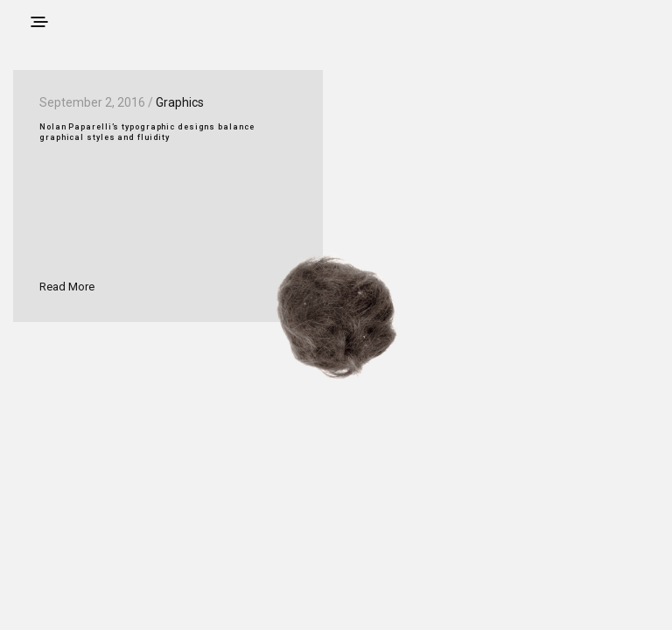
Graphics (180, 102)
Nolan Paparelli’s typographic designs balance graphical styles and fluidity (147, 132)
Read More (67, 287)
